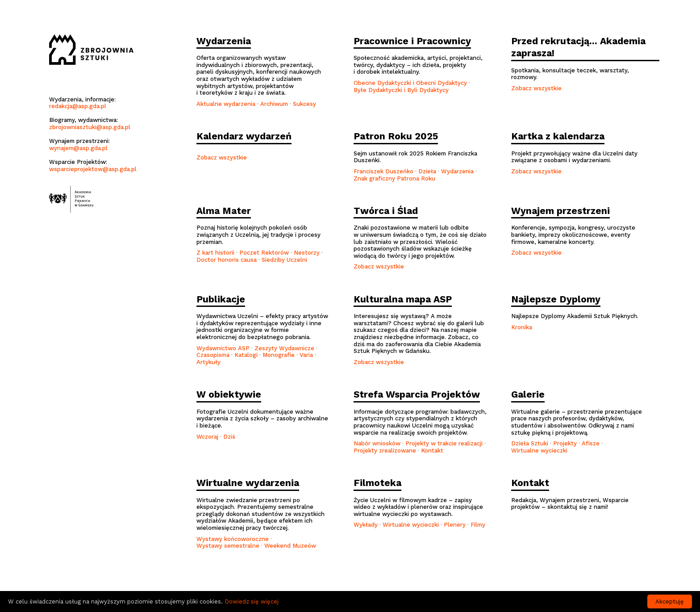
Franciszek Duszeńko (383, 171)
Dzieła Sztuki (530, 443)
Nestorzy (307, 253)
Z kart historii (215, 253)
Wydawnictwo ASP (223, 348)
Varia (306, 355)
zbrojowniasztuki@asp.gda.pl (90, 127)
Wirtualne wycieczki (539, 451)
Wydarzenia (458, 171)
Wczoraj (207, 437)
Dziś (229, 437)
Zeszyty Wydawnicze (284, 348)
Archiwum (274, 104)
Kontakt (432, 451)
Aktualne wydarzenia (226, 104)
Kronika (522, 327)
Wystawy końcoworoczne (233, 539)
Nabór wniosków (377, 443)
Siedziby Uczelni (284, 260)
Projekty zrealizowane (385, 451)
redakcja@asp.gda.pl (78, 106)
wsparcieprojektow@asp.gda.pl (93, 169)
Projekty (565, 443)
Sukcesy (304, 104)
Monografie (279, 355)
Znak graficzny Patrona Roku (394, 178)
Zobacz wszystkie (536, 88)
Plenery (455, 525)
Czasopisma (213, 355)
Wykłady (366, 525)
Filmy (478, 525)
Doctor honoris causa (227, 260)
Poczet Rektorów (264, 253)
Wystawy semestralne (228, 546)
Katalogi (246, 355)
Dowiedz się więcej (252, 602)
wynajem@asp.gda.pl (78, 148)
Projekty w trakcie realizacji (444, 443)
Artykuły (208, 362)
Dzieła (427, 171)
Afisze (591, 443)
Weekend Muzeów (290, 546)
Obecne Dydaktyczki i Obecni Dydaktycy (410, 83)
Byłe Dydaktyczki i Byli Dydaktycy (401, 90)
